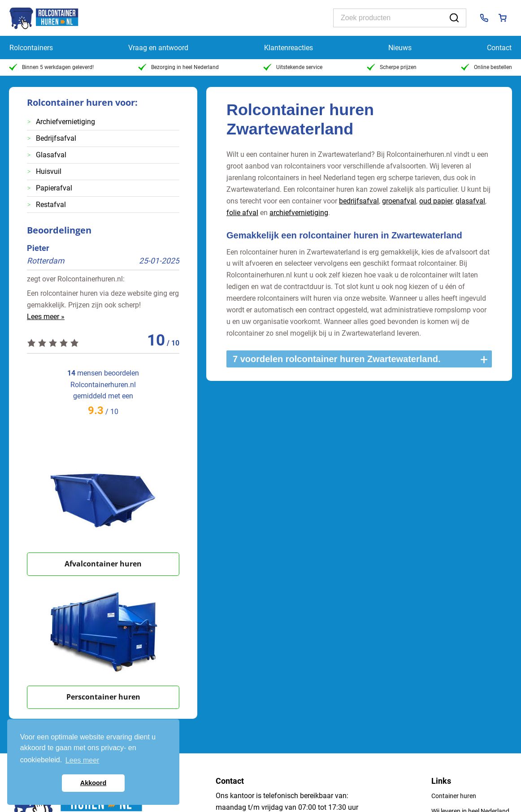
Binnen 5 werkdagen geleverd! (51, 67)
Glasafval (51, 155)
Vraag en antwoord (158, 48)
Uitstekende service (293, 67)
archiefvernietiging (299, 213)
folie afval (242, 213)
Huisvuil (49, 171)
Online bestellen (486, 67)
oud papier (436, 201)
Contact (499, 48)
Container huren (454, 796)
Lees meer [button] (82, 760)
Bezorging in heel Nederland (178, 67)
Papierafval (54, 188)
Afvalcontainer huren (103, 564)
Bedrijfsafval (56, 138)
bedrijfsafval (359, 201)
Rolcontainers (31, 48)
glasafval (470, 201)
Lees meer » (46, 317)
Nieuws (400, 48)
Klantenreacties (289, 48)
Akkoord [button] (93, 783)
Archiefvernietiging (65, 122)
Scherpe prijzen (392, 67)
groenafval (399, 201)
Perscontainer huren (103, 697)
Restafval (51, 205)
